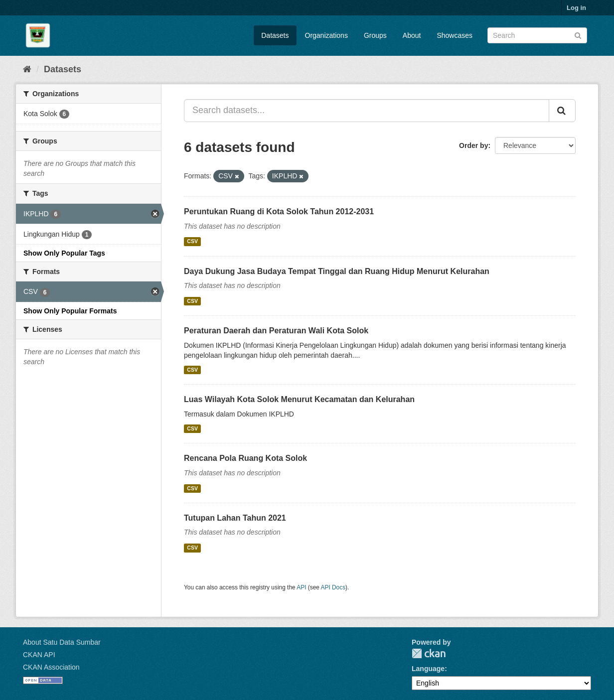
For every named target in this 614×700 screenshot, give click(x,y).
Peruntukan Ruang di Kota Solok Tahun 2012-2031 (279, 211)
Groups (375, 35)
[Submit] (578, 35)
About (412, 35)
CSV (192, 242)
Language (428, 669)
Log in (576, 8)
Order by (473, 145)
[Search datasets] (537, 35)
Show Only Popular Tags (64, 253)
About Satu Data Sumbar (62, 642)
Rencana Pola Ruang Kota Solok (245, 458)
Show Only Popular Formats (70, 311)
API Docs (333, 587)
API (301, 587)
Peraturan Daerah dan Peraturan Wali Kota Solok (276, 331)
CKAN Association (51, 667)
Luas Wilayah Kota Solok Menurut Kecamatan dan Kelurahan (299, 399)
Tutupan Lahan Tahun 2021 (235, 518)
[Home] (27, 69)
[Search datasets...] (367, 111)
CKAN (429, 653)
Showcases (455, 35)
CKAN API (39, 655)
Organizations (326, 35)
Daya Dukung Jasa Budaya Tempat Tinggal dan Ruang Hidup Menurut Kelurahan (337, 271)
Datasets (275, 35)
